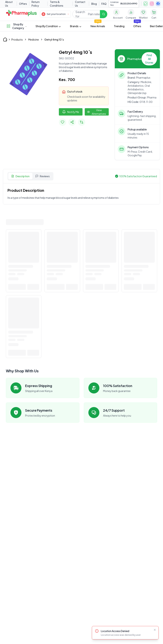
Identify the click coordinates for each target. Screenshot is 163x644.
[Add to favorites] (63, 122)
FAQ (104, 4)
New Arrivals (98, 26)
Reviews (43, 176)
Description (20, 176)
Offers (23, 4)
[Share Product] (72, 122)
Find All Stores (149, 59)
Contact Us (80, 4)
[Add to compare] (82, 122)
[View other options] (97, 112)
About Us (9, 4)
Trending (119, 26)
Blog (94, 4)
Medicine (34, 39)
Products (17, 39)
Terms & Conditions (57, 4)
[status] (125, 633)
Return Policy (36, 4)
